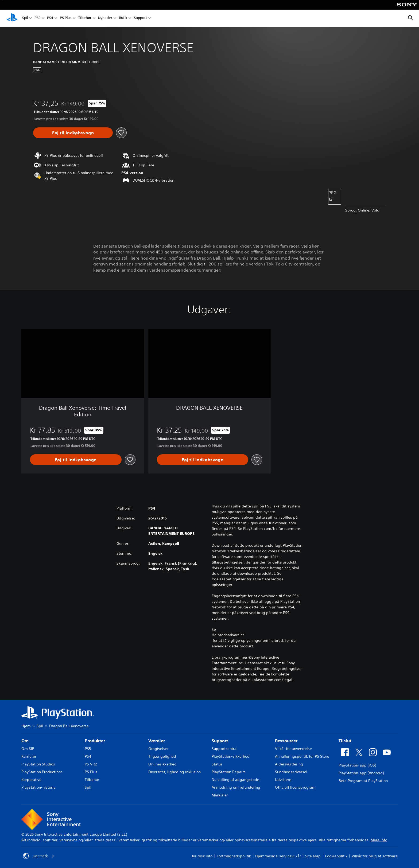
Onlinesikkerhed (162, 764)
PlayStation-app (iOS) (357, 765)
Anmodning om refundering (236, 787)
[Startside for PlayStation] (12, 18)
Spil (25, 18)
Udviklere (283, 780)
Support (140, 18)
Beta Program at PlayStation (363, 781)
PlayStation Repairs (229, 772)
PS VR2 (91, 764)
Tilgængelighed (162, 756)
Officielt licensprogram (295, 787)
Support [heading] (220, 741)
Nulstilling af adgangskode (235, 780)
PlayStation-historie (38, 787)
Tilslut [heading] (345, 741)
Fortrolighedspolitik (234, 856)
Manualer (220, 795)
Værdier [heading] (157, 741)
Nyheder (105, 18)
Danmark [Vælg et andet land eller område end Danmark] (39, 856)
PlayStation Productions (42, 772)
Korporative (31, 780)
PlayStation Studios (38, 764)
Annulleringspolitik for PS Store (302, 756)
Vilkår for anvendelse (293, 749)
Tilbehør (85, 18)
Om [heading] (25, 741)
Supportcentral (225, 749)
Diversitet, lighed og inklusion (174, 772)
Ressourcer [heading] (286, 741)
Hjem (26, 726)
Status (217, 764)
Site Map (313, 856)
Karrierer (29, 756)
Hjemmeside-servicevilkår (278, 856)
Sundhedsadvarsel (291, 772)
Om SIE (28, 749)
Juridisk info (202, 856)
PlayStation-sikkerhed (231, 756)
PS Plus (66, 18)
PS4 (50, 18)
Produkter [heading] (95, 741)
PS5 (37, 18)
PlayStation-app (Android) (361, 773)
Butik (123, 18)
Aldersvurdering (289, 764)
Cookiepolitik (336, 856)
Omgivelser (158, 749)
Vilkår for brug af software (375, 856)
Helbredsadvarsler (228, 635)
